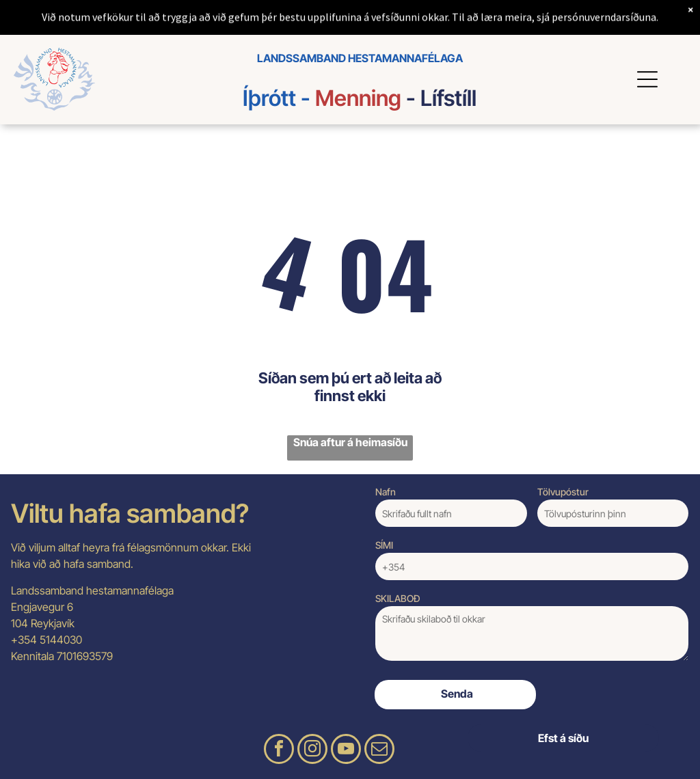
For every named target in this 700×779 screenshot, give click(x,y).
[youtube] (346, 751)
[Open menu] (649, 79)
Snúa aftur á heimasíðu (350, 442)
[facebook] (279, 751)
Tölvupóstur (563, 492)
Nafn (386, 492)
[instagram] (312, 751)
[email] (379, 751)
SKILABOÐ (398, 598)
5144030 (61, 640)
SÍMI (384, 545)
